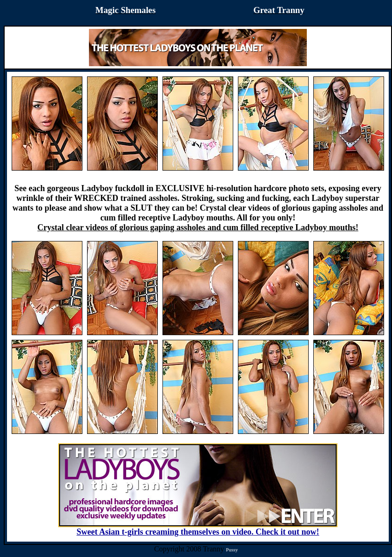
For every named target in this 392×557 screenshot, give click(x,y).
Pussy (232, 550)
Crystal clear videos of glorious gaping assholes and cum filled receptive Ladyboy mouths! (198, 227)
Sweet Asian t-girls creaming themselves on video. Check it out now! (198, 528)
